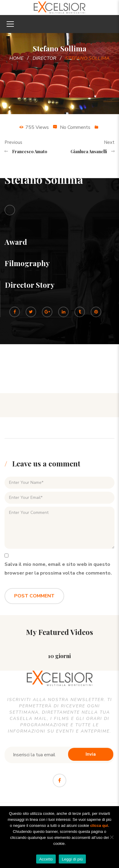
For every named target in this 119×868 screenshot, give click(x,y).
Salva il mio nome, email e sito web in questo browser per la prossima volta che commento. (58, 569)
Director (44, 58)
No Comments (75, 127)
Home (16, 58)
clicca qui (99, 826)
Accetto (46, 859)
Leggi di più (72, 859)
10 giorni (59, 656)
